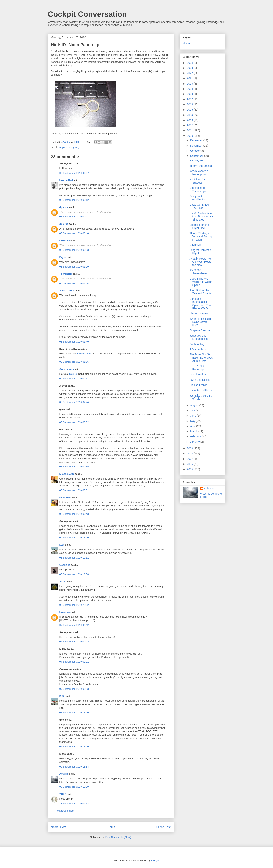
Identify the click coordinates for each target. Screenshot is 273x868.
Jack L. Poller (68, 290)
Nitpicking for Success (197, 181)
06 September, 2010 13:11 (74, 558)
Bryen (63, 257)
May (193, 421)
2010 (190, 136)
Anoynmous (67, 369)
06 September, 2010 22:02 (74, 605)
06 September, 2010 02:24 (74, 402)
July (193, 410)
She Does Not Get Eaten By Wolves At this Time (201, 358)
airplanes (65, 147)
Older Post (164, 827)
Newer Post (59, 827)
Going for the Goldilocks (197, 198)
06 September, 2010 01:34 (74, 283)
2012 (190, 125)
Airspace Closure (200, 330)
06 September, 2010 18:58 (74, 574)
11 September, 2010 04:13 (74, 803)
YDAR (63, 794)
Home (111, 827)
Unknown (65, 241)
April (193, 426)
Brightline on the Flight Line (199, 226)
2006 (190, 464)
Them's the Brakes (200, 166)
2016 (190, 104)
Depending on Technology (198, 189)
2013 (190, 120)
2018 (190, 94)
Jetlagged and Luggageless (198, 337)
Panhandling (197, 344)
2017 (190, 99)
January (195, 442)
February (196, 436)
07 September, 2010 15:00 (74, 747)
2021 (190, 78)
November (197, 146)
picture (73, 374)
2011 (190, 130)
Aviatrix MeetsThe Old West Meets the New (200, 262)
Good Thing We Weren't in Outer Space (200, 282)
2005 (190, 469)
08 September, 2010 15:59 (74, 787)
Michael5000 (67, 474)
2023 (190, 68)
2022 (190, 73)
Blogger (155, 860)
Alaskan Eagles (199, 313)
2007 (190, 459)
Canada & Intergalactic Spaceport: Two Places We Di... (200, 304)
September (197, 156)
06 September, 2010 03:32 (74, 422)
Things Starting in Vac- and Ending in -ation (201, 236)
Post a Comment (65, 811)
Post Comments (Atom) (118, 837)
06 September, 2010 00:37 (74, 217)
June (193, 416)
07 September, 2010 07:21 (74, 662)
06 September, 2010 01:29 (74, 267)
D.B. (62, 545)
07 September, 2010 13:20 (74, 713)
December (197, 140)
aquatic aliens (84, 354)
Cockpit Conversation (87, 14)
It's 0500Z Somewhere (198, 272)
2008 (190, 454)
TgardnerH (66, 274)
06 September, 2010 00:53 (74, 250)
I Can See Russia (200, 380)
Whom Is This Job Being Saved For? (200, 322)
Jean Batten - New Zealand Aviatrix (200, 292)
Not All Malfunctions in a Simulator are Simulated (201, 216)
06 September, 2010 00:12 (74, 200)
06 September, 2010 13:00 (74, 538)
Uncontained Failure (201, 390)
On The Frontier (199, 385)
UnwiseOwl (66, 180)
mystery (75, 147)
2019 (190, 89)
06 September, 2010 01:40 (74, 342)
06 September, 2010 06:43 (74, 514)
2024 (190, 63)
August (195, 405)
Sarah (63, 582)
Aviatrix (64, 774)
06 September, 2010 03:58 (74, 467)
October (195, 151)
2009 (190, 448)
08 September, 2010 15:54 (74, 767)
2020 (190, 84)
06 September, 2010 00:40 (74, 233)
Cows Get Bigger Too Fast (200, 206)
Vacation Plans (198, 375)
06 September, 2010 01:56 (74, 362)
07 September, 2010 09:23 (74, 689)
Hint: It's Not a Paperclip (198, 368)
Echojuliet (65, 498)
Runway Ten (197, 160)
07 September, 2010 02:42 (74, 625)
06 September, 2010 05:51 (74, 490)
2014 (190, 115)
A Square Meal (198, 349)
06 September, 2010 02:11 (74, 378)
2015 (190, 110)
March (194, 431)
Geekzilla (65, 565)
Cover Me (195, 245)
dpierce (64, 207)
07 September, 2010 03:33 (74, 642)
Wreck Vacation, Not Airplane (199, 173)
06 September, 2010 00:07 (74, 173)
